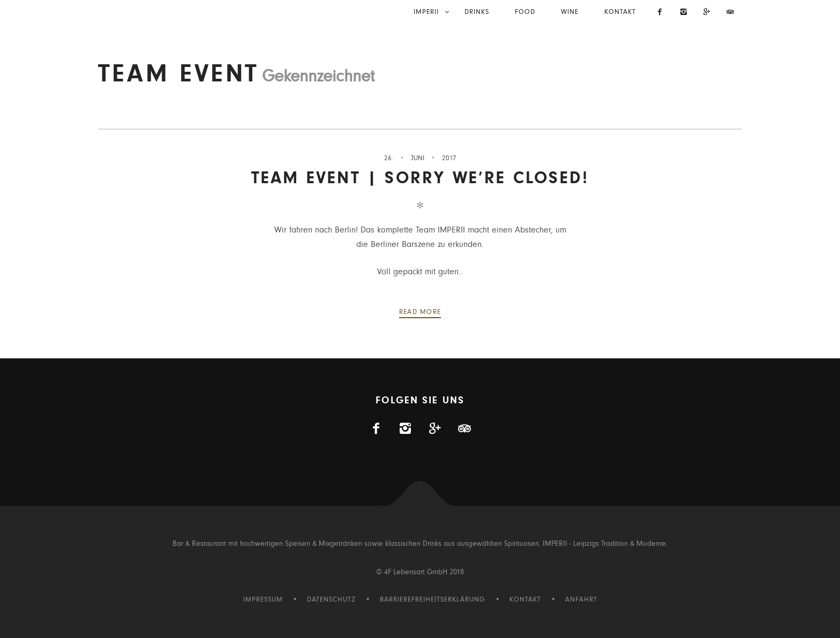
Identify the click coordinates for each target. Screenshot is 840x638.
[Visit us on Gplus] (707, 13)
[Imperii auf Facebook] (661, 13)
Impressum (263, 600)
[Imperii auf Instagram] (684, 13)
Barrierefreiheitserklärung (433, 600)
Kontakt (620, 12)
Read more (420, 312)
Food (525, 12)
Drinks (477, 12)
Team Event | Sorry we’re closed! (420, 178)
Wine (570, 12)
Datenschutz (331, 600)
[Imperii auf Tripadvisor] (730, 13)
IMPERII (426, 12)
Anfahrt (581, 600)
